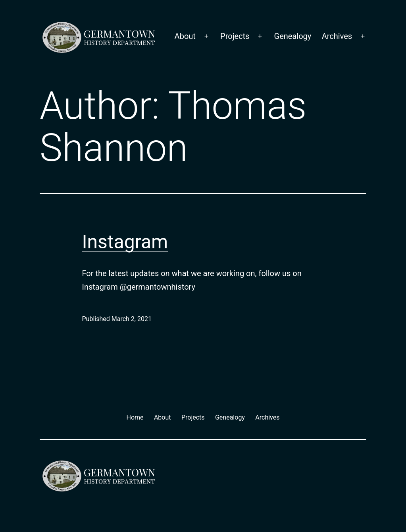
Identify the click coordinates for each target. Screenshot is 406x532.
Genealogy (293, 36)
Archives (337, 36)
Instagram (125, 242)
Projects (235, 36)
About (185, 36)
